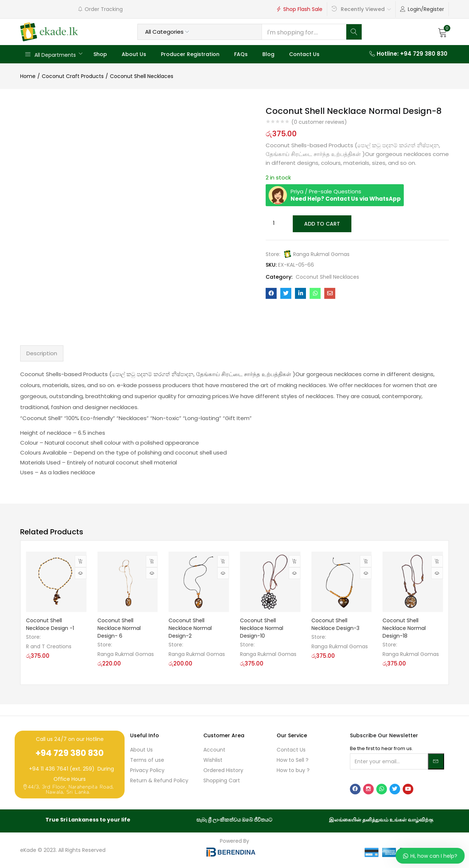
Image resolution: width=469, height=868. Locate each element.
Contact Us (304, 54)
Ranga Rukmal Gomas (321, 253)
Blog (268, 54)
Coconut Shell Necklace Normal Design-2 (190, 628)
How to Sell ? (293, 760)
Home (28, 76)
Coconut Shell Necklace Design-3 (335, 624)
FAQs (241, 54)
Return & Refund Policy (159, 780)
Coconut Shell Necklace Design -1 (50, 624)
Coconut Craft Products (73, 76)
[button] (443, 32)
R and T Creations (49, 646)
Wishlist (213, 760)
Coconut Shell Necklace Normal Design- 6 (119, 628)
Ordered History (223, 770)
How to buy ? (293, 770)
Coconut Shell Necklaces (142, 76)
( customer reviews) (319, 122)
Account (214, 750)
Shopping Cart (222, 780)
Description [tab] (42, 353)
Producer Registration (190, 54)
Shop (100, 54)
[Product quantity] (274, 223)
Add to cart (322, 223)
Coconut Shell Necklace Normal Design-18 (404, 628)
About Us (134, 54)
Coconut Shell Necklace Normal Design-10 (262, 628)
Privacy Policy (147, 770)
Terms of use (147, 760)
